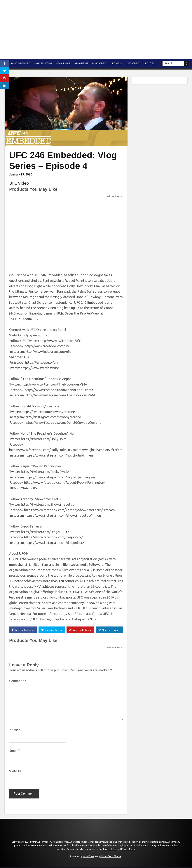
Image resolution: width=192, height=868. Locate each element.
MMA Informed (21, 63)
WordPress (88, 857)
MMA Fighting (43, 63)
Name (15, 730)
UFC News (117, 63)
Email (14, 751)
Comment (18, 681)
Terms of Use (109, 850)
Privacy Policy (128, 850)
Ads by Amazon (115, 196)
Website (15, 772)
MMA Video (99, 63)
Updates (149, 63)
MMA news (81, 63)
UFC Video (133, 63)
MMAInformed (41, 842)
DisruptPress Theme (111, 857)
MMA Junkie (63, 63)
